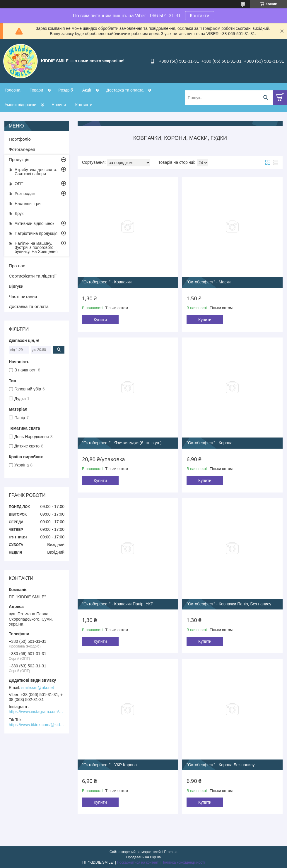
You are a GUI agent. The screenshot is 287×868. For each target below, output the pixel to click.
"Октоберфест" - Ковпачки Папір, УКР (118, 604)
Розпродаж (25, 194)
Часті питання (23, 296)
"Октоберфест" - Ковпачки (107, 282)
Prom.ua (171, 852)
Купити (100, 320)
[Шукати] (265, 98)
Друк (19, 213)
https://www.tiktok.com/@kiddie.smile (37, 725)
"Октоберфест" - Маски (209, 282)
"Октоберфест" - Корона (210, 443)
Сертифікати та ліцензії (33, 276)
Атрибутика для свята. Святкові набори (36, 172)
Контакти (200, 16)
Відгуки (16, 286)
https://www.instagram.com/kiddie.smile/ (37, 712)
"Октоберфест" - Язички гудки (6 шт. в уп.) (122, 443)
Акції (87, 90)
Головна (12, 90)
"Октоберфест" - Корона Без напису (221, 765)
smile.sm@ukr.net (38, 688)
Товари (36, 90)
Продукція (19, 160)
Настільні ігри (28, 204)
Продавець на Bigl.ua (143, 857)
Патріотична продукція (36, 233)
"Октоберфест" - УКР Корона (109, 765)
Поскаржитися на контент (138, 862)
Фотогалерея (22, 149)
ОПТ (19, 184)
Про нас (17, 266)
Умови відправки (20, 105)
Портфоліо (20, 139)
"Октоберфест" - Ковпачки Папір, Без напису (229, 604)
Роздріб (66, 90)
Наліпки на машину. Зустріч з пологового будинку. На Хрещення (36, 247)
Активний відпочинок (34, 223)
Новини (59, 105)
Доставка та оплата (125, 90)
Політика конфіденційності (183, 862)
